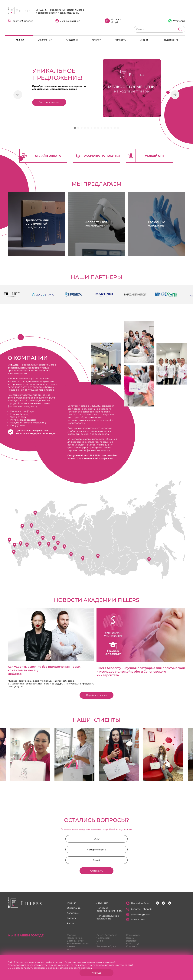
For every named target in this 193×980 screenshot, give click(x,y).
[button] (18, 95)
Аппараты (120, 40)
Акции (144, 40)
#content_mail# (135, 919)
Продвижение (170, 40)
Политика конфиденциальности (110, 909)
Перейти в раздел (97, 695)
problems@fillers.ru (140, 914)
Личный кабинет (68, 21)
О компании (45, 40)
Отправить (97, 871)
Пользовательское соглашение (108, 917)
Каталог (96, 40)
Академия (72, 40)
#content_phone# (20, 21)
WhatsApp (177, 21)
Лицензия (102, 903)
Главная (19, 40)
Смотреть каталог (49, 102)
